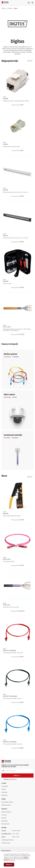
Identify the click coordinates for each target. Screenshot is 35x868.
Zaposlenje (4, 792)
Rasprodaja (5, 821)
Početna (4, 8)
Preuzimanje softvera (7, 802)
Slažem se (9, 865)
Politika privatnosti (6, 851)
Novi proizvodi (5, 824)
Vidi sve (30, 61)
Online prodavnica (6, 812)
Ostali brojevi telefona (7, 840)
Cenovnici (4, 815)
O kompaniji (5, 786)
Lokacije (4, 789)
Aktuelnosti (5, 795)
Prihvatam (10, 779)
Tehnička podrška (6, 805)
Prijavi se (18, 776)
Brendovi (4, 818)
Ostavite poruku (6, 843)
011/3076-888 (16, 831)
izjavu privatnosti (13, 779)
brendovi (10, 8)
